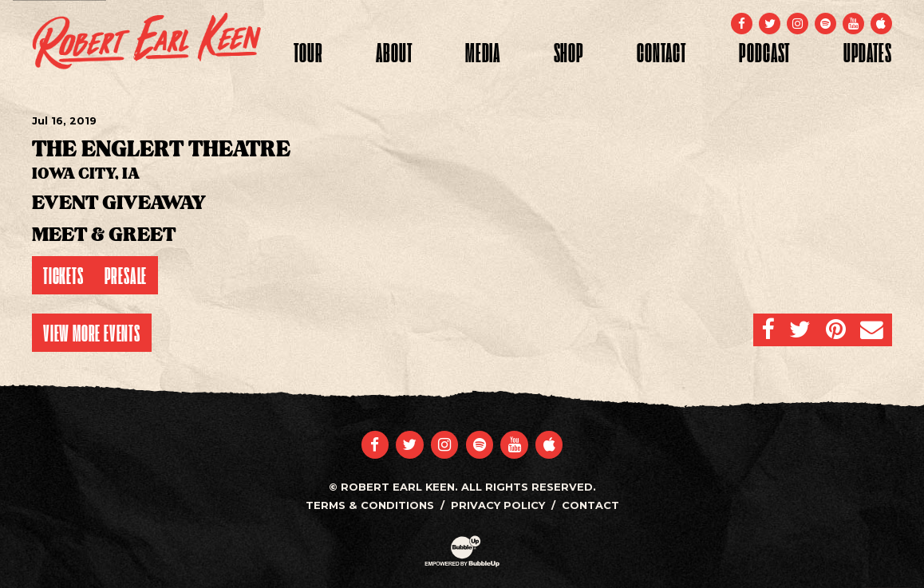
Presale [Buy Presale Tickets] (126, 275)
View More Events (92, 333)
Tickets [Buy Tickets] (63, 275)
